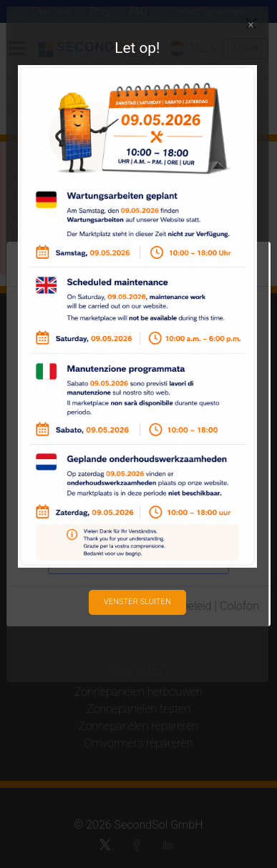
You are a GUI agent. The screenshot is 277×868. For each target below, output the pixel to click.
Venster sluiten (137, 602)
